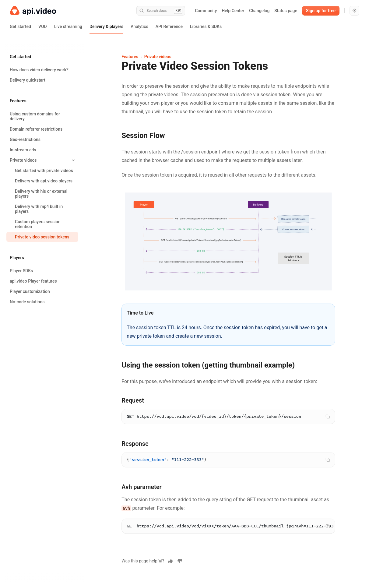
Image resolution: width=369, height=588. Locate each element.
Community (206, 11)
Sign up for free (321, 11)
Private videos (158, 57)
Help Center (233, 11)
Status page (286, 11)
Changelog (259, 11)
